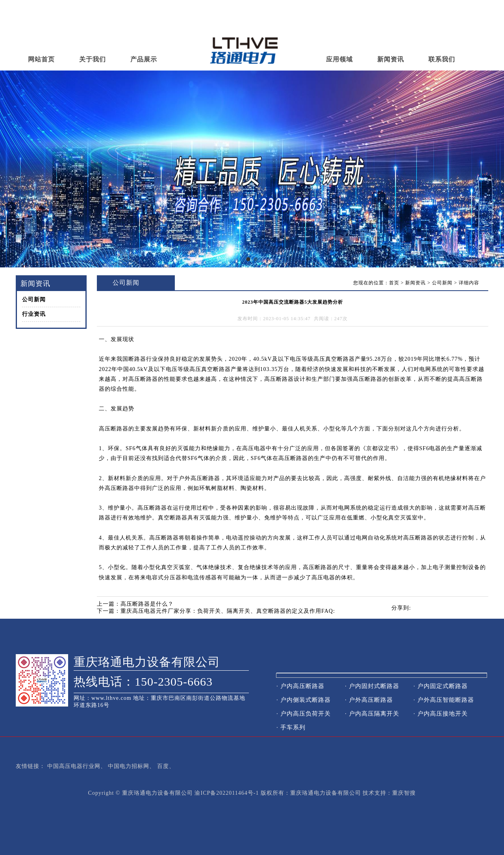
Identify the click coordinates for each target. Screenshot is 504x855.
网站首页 (41, 59)
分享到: (401, 608)
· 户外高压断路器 (369, 700)
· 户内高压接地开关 (441, 714)
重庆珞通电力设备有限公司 (147, 662)
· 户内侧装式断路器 (304, 700)
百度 (163, 766)
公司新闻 (34, 300)
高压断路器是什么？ (147, 604)
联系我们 (442, 59)
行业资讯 (34, 314)
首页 (394, 283)
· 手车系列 (291, 727)
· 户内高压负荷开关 (304, 714)
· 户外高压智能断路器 (444, 700)
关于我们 (93, 59)
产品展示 (144, 59)
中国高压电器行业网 (74, 766)
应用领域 (339, 59)
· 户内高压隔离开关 (372, 714)
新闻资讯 (391, 59)
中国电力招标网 (129, 766)
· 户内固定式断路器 (441, 686)
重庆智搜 (404, 793)
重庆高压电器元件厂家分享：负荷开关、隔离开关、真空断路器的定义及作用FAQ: (228, 611)
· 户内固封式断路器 (372, 686)
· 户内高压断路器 (300, 686)
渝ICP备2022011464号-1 (227, 793)
